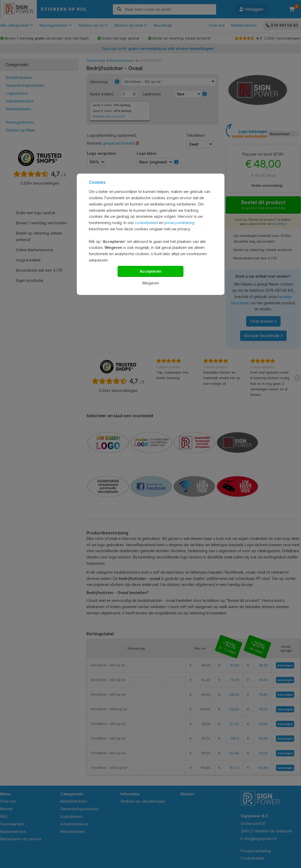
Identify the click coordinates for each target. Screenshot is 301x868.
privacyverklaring (179, 223)
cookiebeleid (146, 223)
